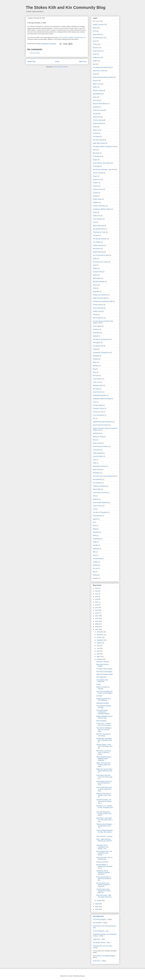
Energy (95, 196)
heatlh (95, 542)
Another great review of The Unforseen (104, 700)
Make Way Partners (99, 143)
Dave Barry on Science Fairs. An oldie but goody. (104, 752)
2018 (97, 599)
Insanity (95, 315)
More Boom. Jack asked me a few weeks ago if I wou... (104, 820)
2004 (97, 909)
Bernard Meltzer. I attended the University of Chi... (104, 866)
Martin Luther (97, 84)
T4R (94, 509)
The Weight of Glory (99, 943)
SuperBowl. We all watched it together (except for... (103, 872)
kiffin (94, 552)
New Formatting (101, 721)
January (99, 900)
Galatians (96, 202)
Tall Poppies (97, 343)
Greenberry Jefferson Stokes (102, 209)
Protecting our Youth (99, 232)
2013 (97, 613)
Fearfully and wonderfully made (103, 301)
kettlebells (96, 549)
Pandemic (96, 329)
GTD (94, 31)
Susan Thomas (98, 506)
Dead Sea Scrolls (98, 110)
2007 (97, 630)
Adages (95, 268)
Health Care (97, 216)
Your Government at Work (101, 255)
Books (95, 28)
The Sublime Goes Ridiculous (102, 681)
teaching (96, 565)
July (98, 646)
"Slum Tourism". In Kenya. (104, 836)
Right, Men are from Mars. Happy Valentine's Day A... (105, 771)
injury (95, 372)
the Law (95, 568)
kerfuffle (95, 545)
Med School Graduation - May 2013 (104, 170)
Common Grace (98, 189)
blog (94, 369)
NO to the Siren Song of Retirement (104, 476)
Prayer (95, 176)
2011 (97, 618)
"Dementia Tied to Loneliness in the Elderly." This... (102, 847)
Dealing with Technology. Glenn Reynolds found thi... (104, 740)
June (98, 648)
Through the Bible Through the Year (104, 147)
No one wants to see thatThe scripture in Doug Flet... (103, 885)
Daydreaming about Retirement (103, 422)
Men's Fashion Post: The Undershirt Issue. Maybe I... (104, 853)
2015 (97, 608)
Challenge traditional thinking (102, 399)
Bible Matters (97, 278)
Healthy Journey (98, 25)
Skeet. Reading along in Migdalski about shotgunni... (104, 759)
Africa (95, 150)
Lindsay (95, 948)
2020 (97, 597)
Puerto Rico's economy (100, 493)
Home (57, 62)
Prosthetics (96, 333)
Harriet (95, 212)
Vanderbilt (96, 356)
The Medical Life (98, 346)
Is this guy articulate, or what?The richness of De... (104, 879)
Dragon (95, 160)
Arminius (96, 133)
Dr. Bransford (97, 156)
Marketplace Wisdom (99, 466)
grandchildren (97, 94)
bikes (95, 526)
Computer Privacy (98, 408)
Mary (103, 939)
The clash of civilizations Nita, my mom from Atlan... (104, 730)
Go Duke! (99, 696)
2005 (97, 907)
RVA (94, 496)
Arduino (95, 275)
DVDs (95, 288)
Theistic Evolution (98, 245)
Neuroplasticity (97, 479)
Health (95, 61)
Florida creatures (98, 305)
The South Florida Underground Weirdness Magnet (103, 712)
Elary (94, 440)
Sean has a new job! (103, 662)
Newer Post (31, 62)
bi (93, 522)
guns (94, 41)
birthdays (96, 366)
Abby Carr (96, 130)
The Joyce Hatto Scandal (104, 669)
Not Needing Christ (99, 229)
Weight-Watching (98, 252)
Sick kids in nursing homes (101, 339)
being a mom (97, 179)
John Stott (96, 100)
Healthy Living (97, 311)
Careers (95, 285)
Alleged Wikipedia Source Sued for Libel (104, 717)
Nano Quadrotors (98, 318)
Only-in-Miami (97, 326)
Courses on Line (98, 412)
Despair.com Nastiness (100, 295)
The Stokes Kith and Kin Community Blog (66, 7)
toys (94, 572)
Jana (94, 928)
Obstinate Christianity (100, 486)
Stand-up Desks (98, 123)
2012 (97, 616)
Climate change (98, 405)
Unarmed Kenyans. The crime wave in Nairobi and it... (104, 801)
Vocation (96, 359)
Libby (95, 463)
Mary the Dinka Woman (100, 104)
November (100, 635)
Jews (94, 460)
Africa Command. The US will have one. (104, 858)
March (99, 657)
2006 (97, 904)
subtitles (95, 562)
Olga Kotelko (97, 489)
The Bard (96, 235)
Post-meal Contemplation (104, 672)
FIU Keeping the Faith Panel (102, 67)
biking (95, 529)
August (99, 643)
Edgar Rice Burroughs (100, 298)
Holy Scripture (97, 923)
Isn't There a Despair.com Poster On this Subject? (105, 692)
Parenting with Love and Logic (102, 946)
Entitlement (96, 57)
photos (95, 97)
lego (94, 64)
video (95, 265)
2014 (97, 610)
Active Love (96, 382)
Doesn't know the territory (101, 425)
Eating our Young (98, 437)
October (99, 637)
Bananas (96, 48)
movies (95, 127)
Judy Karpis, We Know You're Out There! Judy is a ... (104, 777)
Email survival (97, 443)
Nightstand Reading (103, 703)
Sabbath (95, 336)
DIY (94, 418)
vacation (95, 578)
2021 (97, 594)
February (100, 659)
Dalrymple (96, 291)
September (100, 640)
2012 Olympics (98, 379)
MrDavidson (97, 473)
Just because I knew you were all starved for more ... (104, 783)
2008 (97, 627)
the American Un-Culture (101, 262)
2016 (97, 605)
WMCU (95, 87)
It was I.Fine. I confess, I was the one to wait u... (104, 724)
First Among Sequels (99, 919)
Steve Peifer (97, 51)
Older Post (83, 62)
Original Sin (96, 939)
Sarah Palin (96, 34)
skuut (95, 555)
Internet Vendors (98, 456)
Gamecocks (97, 450)
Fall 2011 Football (98, 140)
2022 (97, 591)
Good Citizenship (98, 308)
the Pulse (96, 376)
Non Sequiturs (97, 483)
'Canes (95, 44)
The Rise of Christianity (100, 512)
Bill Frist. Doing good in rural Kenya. (104, 735)
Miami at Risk (97, 470)
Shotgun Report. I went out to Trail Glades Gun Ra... (104, 746)
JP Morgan (96, 166)
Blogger (82, 976)
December (100, 632)
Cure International (98, 415)
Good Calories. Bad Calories (102, 163)
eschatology (97, 539)
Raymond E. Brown (99, 71)
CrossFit (95, 193)
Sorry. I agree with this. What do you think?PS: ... (104, 841)
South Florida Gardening (101, 503)
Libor (94, 222)
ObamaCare (97, 117)
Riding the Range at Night (104, 674)
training (95, 575)
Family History (97, 199)
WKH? (95, 362)
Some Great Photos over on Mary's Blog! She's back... (104, 789)
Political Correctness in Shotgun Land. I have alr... (104, 795)
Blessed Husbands (99, 282)
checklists (96, 532)
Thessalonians (97, 516)
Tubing (98, 684)
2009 (97, 624)
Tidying (95, 349)
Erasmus (96, 81)
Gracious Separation (99, 206)
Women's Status (98, 90)
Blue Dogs (96, 153)
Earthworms (97, 433)
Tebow (95, 74)
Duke (95, 54)
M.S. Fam (96, 21)
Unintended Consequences (101, 352)
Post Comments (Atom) (61, 67)
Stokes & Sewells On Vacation (103, 688)
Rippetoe (96, 499)
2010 (97, 621)
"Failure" (96, 183)
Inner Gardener (98, 219)
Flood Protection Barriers (101, 446)
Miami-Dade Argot (98, 226)
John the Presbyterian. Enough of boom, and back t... (104, 814)
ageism (95, 519)
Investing (96, 114)
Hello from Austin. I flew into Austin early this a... (105, 896)
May (98, 651)
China (95, 402)
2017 (97, 602)
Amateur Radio (98, 272)
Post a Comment (35, 53)
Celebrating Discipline (100, 395)
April (98, 654)
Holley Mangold (98, 453)
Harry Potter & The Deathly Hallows (104, 956)
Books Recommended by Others (103, 77)
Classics (95, 186)
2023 (97, 588)
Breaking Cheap (98, 385)
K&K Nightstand (101, 677)
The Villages (97, 242)
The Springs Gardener (100, 239)
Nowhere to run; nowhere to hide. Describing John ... (105, 807)
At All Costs (96, 961)
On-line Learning (98, 173)
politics (95, 259)
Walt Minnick (97, 249)
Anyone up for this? (102, 862)
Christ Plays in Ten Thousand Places (104, 926)
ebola (95, 535)
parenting (96, 107)
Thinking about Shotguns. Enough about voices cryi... (104, 826)
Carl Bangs (96, 137)
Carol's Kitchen (98, 392)
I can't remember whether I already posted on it (72, 37)
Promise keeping (98, 120)
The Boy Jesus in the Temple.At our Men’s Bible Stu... (104, 891)
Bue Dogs (96, 389)
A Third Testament (98, 931)
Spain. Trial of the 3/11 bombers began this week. (103, 765)
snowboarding (97, 558)
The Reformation (98, 38)
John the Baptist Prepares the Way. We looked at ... (104, 832)
